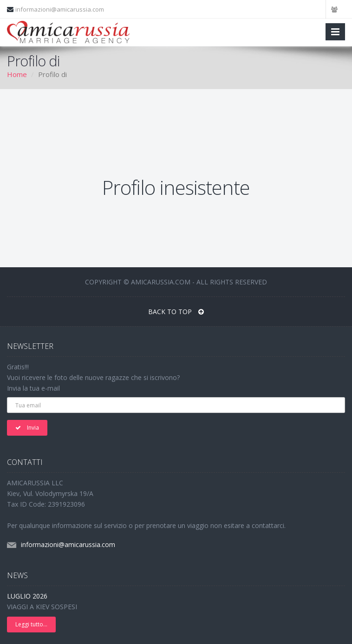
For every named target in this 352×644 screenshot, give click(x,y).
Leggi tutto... (31, 624)
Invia (27, 428)
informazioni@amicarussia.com (60, 9)
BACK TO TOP (176, 312)
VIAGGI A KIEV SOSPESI (42, 607)
